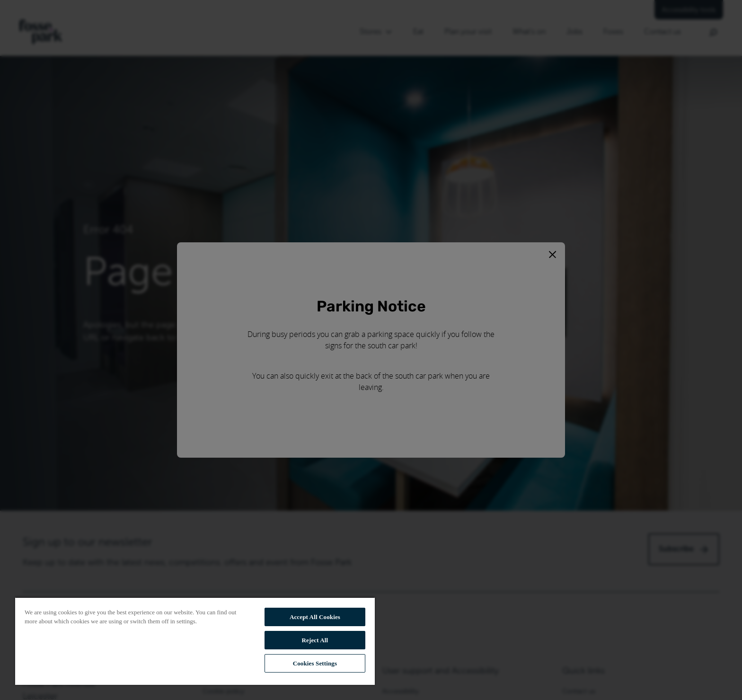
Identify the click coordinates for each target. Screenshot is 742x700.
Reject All (315, 640)
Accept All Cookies (315, 617)
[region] (195, 641)
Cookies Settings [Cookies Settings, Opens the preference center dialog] (315, 663)
